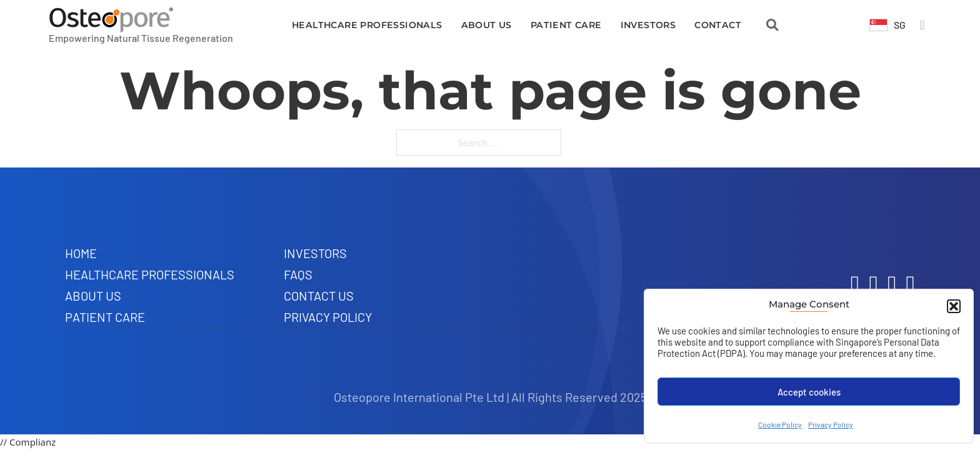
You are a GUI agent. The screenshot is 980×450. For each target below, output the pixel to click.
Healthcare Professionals (367, 25)
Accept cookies (809, 392)
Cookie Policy (780, 424)
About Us (487, 25)
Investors (648, 25)
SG (900, 25)
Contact (718, 25)
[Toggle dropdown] (878, 25)
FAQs (298, 274)
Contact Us (319, 296)
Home (81, 253)
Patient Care (566, 25)
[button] (954, 306)
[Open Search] (772, 25)
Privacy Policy (831, 424)
